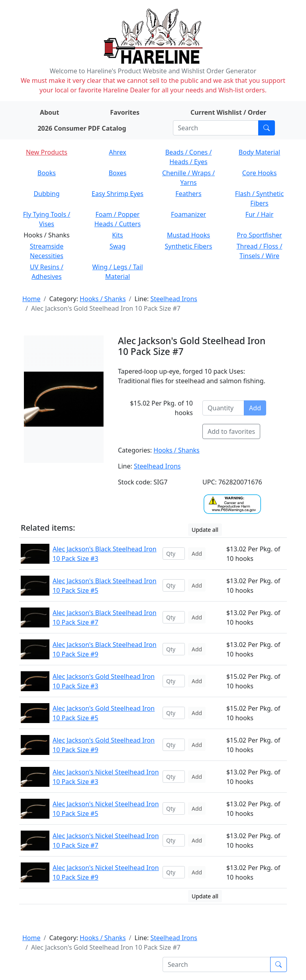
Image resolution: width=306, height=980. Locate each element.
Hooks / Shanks (103, 299)
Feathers (188, 194)
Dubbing (46, 194)
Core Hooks (260, 173)
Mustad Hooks (188, 235)
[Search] (216, 128)
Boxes (118, 173)
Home (31, 299)
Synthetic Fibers (189, 246)
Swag (118, 246)
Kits (117, 235)
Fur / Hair (260, 214)
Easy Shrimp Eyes (118, 194)
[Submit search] (267, 128)
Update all (205, 530)
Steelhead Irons (174, 299)
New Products (47, 152)
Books (47, 173)
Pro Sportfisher (259, 235)
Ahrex (118, 152)
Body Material (259, 152)
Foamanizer (188, 214)
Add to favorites (231, 431)
